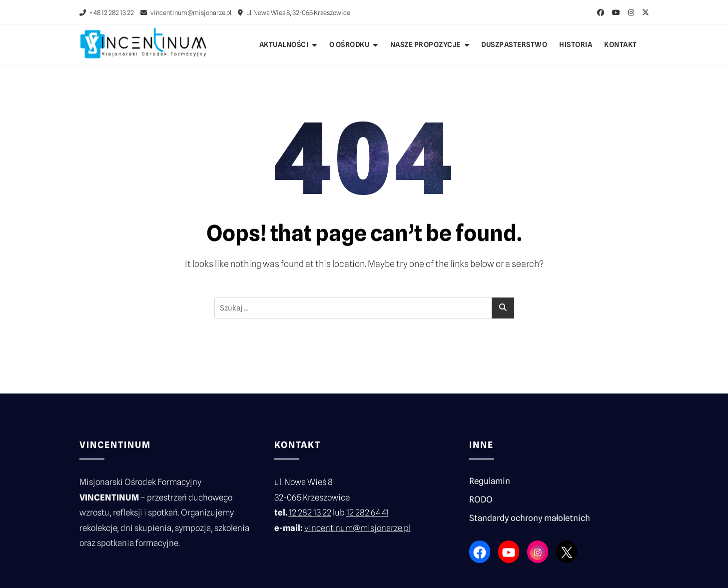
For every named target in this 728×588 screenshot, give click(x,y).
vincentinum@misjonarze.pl (186, 12)
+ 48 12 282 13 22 (107, 12)
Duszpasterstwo (514, 44)
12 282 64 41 (367, 512)
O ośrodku (350, 44)
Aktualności (284, 44)
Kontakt (621, 44)
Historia (576, 44)
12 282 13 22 (310, 512)
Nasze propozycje (425, 44)
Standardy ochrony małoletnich (530, 518)
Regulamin (490, 481)
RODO (481, 499)
